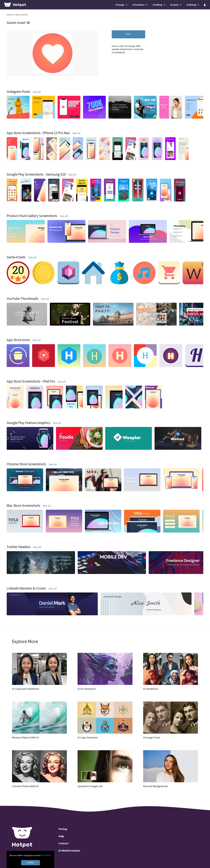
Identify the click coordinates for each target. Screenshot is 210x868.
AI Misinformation (69, 851)
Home (10, 15)
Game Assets (21, 15)
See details (46, 855)
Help (61, 836)
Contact (63, 844)
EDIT (129, 34)
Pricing (63, 829)
